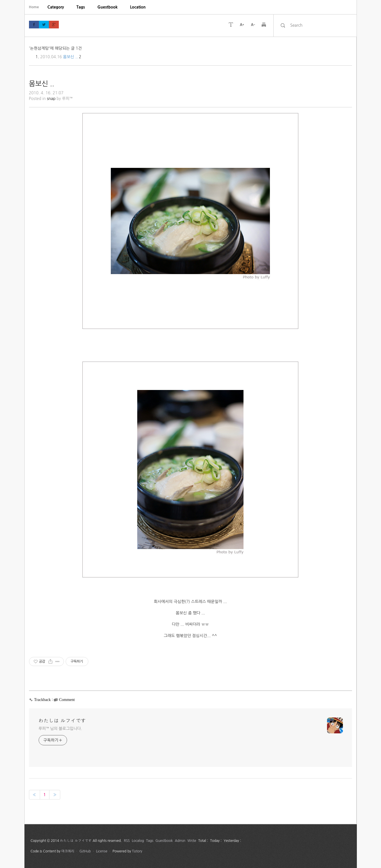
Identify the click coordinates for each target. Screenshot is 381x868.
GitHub (85, 851)
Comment (67, 700)
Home (34, 7)
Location (138, 7)
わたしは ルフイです (62, 721)
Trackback (42, 700)
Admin (180, 841)
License (102, 851)
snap (51, 99)
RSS (127, 841)
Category (56, 7)
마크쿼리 (68, 851)
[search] (320, 25)
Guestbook (108, 7)
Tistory (137, 851)
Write (192, 841)
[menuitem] (56, 7)
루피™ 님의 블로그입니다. (60, 729)
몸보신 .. (70, 57)
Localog (138, 841)
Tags (81, 7)
